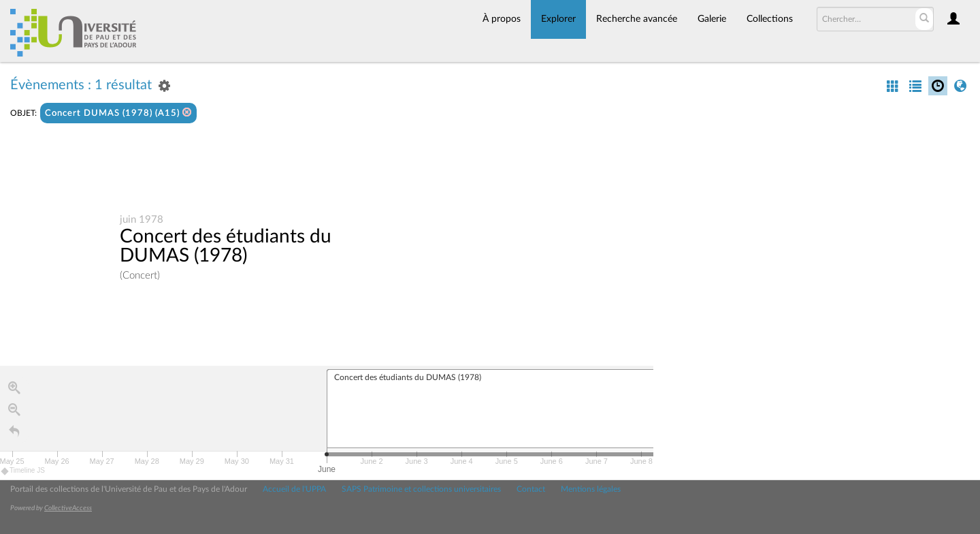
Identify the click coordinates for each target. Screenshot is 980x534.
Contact (531, 489)
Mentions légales (591, 489)
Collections (770, 19)
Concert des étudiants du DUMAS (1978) (226, 247)
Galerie (712, 19)
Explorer (558, 19)
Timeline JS (23, 472)
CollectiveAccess (68, 508)
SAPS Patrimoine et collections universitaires (421, 489)
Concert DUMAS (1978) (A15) (118, 113)
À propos (502, 19)
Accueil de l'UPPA (294, 489)
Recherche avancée (637, 19)
